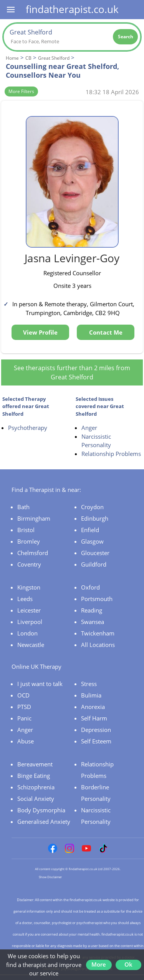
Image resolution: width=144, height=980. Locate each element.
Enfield (90, 530)
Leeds (25, 599)
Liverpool (30, 622)
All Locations (98, 645)
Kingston (29, 587)
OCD (23, 695)
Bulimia (91, 695)
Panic (24, 718)
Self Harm (94, 718)
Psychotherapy (28, 428)
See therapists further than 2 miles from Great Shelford (72, 372)
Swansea (93, 622)
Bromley (29, 541)
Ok (128, 964)
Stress (89, 684)
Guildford (94, 564)
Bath (23, 507)
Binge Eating (34, 776)
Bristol (26, 530)
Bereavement (35, 764)
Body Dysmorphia (41, 810)
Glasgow (92, 541)
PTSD (24, 707)
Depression (96, 730)
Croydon (92, 507)
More (99, 964)
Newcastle (31, 645)
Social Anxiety (36, 799)
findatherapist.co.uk (72, 9)
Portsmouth (97, 599)
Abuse (26, 741)
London (27, 633)
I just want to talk (40, 684)
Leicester (29, 610)
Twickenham (98, 633)
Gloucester (95, 553)
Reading (92, 610)
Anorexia (93, 707)
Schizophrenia (36, 787)
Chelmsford (33, 553)
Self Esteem (96, 741)
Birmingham (34, 518)
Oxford (90, 587)
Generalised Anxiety (44, 822)
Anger (89, 428)
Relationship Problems (111, 454)
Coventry (29, 564)
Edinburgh (95, 518)
